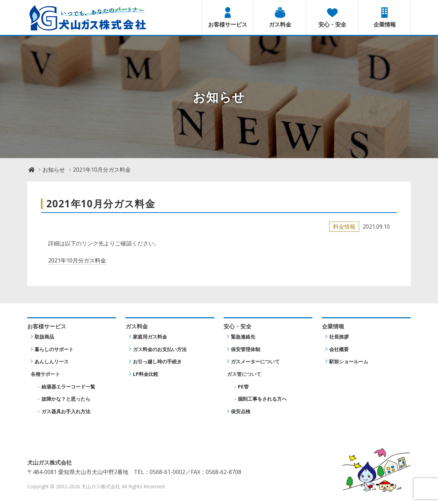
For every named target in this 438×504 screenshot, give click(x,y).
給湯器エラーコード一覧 (68, 387)
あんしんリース (52, 361)
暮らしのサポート (54, 349)
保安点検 (241, 411)
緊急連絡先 (243, 337)
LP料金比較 (146, 374)
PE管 (243, 387)
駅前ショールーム (349, 361)
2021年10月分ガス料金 (77, 260)
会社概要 (339, 349)
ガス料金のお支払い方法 (160, 349)
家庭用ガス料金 (150, 337)
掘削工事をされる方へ (262, 399)
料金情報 (344, 227)
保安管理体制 (246, 349)
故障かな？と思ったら (66, 399)
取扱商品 (44, 337)
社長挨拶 (339, 337)
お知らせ (54, 170)
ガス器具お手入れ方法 (66, 411)
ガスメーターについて (255, 361)
